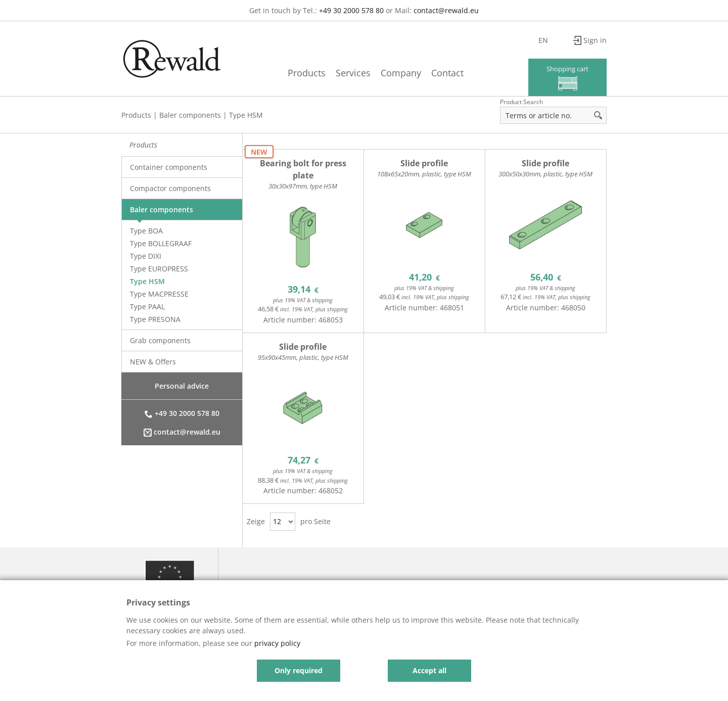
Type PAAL (147, 307)
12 (277, 521)
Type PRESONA (155, 319)
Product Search (521, 102)
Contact (447, 73)
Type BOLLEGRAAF (161, 243)
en (543, 40)
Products (307, 73)
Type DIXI (146, 256)
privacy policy (277, 643)
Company (401, 73)
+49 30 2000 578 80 (351, 10)
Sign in (595, 40)
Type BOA (146, 231)
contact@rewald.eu (446, 10)
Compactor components (170, 188)
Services (353, 73)
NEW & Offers (153, 362)
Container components (169, 167)
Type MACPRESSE (159, 294)
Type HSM (246, 115)
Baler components (190, 115)
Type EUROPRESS (159, 269)
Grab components (160, 340)
